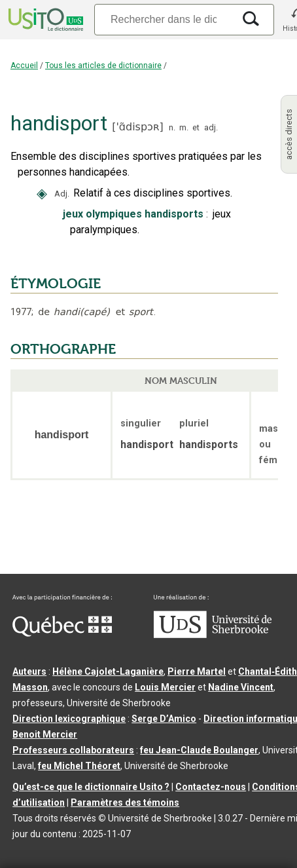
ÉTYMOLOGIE (56, 284)
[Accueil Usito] (44, 20)
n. (172, 127)
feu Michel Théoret (79, 766)
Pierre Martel (197, 671)
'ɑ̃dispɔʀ (137, 127)
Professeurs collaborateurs (73, 750)
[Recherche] (164, 19)
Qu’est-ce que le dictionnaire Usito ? (91, 787)
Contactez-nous (211, 787)
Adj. (62, 194)
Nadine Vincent (241, 687)
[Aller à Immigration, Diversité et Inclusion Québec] (62, 633)
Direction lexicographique (69, 719)
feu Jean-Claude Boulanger (199, 750)
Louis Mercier (165, 687)
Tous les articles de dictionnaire (103, 66)
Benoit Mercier (45, 734)
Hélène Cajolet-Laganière (108, 671)
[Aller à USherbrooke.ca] (213, 635)
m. (184, 127)
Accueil (24, 66)
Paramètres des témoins (125, 802)
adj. (211, 127)
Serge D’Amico (164, 719)
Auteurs (29, 671)
